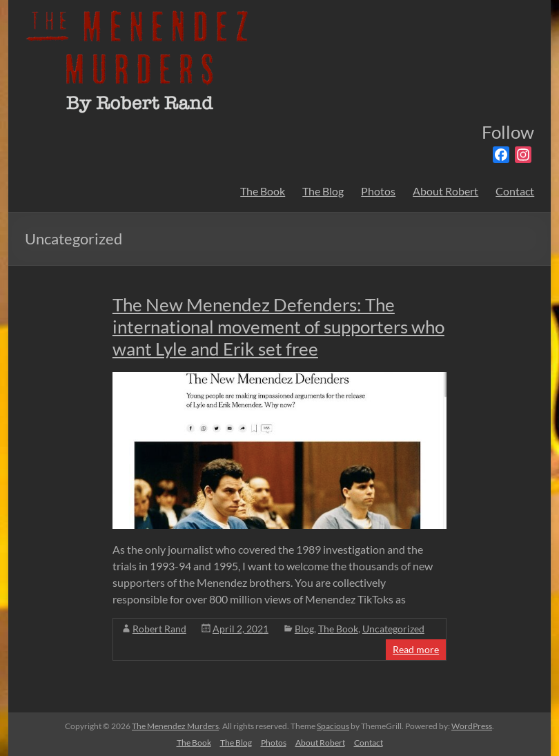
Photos (378, 191)
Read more (416, 649)
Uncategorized (393, 629)
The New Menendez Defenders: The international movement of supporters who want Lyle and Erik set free (278, 327)
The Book (263, 191)
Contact (515, 191)
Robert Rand (159, 629)
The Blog (323, 191)
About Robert (445, 191)
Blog (304, 629)
